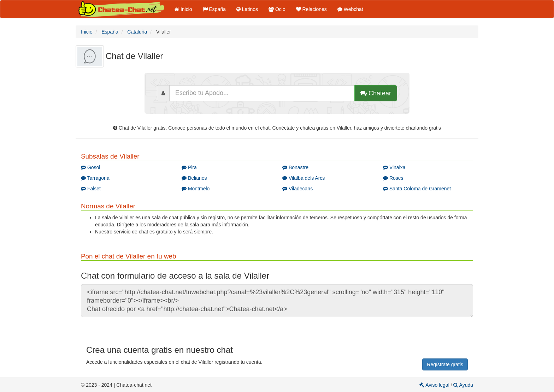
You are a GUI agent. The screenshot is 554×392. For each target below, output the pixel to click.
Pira (189, 167)
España (214, 9)
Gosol (90, 167)
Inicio (183, 9)
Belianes (194, 178)
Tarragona (95, 178)
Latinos (247, 9)
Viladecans (297, 189)
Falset (91, 189)
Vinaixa (394, 167)
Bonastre (295, 167)
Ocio (277, 9)
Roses (393, 178)
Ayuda (463, 385)
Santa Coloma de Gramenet (417, 189)
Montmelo (196, 189)
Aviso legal (435, 385)
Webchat (350, 9)
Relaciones (311, 9)
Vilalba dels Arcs (303, 178)
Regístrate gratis (445, 364)
